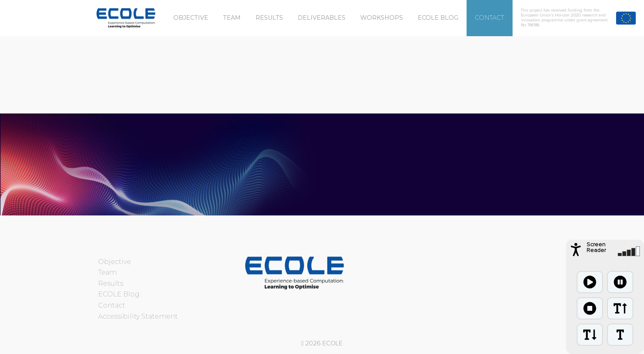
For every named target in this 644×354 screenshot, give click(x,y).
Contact (490, 18)
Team (232, 18)
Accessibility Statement (138, 316)
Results (269, 18)
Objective (191, 18)
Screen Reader (596, 248)
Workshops (382, 18)
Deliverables (322, 18)
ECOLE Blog (438, 18)
